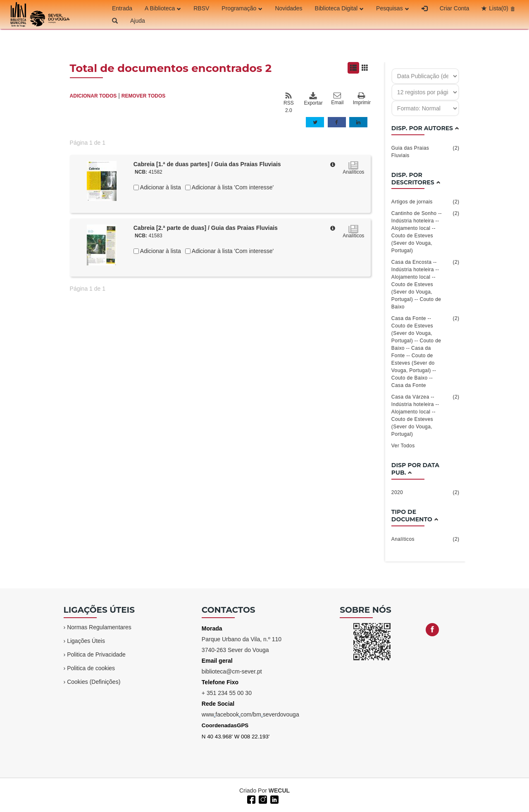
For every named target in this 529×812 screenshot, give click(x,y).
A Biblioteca (163, 8)
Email (337, 99)
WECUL (279, 791)
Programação (242, 8)
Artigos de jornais (425, 202)
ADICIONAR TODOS (93, 96)
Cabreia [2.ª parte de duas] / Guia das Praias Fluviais (206, 228)
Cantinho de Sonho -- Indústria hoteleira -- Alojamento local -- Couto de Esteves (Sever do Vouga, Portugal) (425, 232)
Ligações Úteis (86, 641)
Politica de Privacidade (96, 654)
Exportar (313, 99)
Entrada (122, 8)
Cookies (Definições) (94, 682)
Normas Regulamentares (99, 627)
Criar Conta (455, 8)
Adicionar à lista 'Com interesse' (232, 187)
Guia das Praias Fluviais (425, 151)
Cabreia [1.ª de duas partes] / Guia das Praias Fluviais (207, 164)
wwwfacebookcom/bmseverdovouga (250, 714)
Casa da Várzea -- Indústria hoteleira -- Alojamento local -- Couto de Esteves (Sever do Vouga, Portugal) (425, 415)
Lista (499, 8)
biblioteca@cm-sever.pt (232, 671)
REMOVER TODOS (143, 96)
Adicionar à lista (160, 187)
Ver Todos (403, 446)
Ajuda (138, 21)
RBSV (201, 8)
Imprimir (362, 99)
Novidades (288, 8)
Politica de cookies (91, 668)
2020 (425, 492)
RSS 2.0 (289, 103)
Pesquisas (393, 8)
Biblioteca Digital (340, 8)
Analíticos (425, 539)
